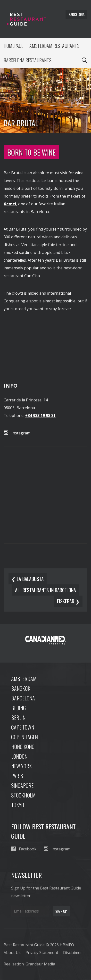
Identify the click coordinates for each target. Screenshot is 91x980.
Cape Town (23, 727)
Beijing (18, 708)
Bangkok (21, 688)
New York (21, 766)
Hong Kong (23, 747)
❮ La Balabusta (28, 579)
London (19, 756)
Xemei (10, 204)
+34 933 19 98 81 (40, 415)
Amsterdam (24, 679)
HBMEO (67, 945)
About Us (12, 953)
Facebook (24, 849)
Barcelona (23, 698)
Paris (17, 776)
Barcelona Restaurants (28, 60)
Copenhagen (25, 737)
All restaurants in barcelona (45, 590)
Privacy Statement (42, 953)
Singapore (22, 785)
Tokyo (18, 805)
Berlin (18, 717)
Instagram (17, 433)
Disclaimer (73, 953)
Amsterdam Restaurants (54, 46)
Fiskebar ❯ (68, 601)
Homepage (13, 46)
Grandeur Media (40, 964)
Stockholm (23, 795)
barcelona (76, 14)
